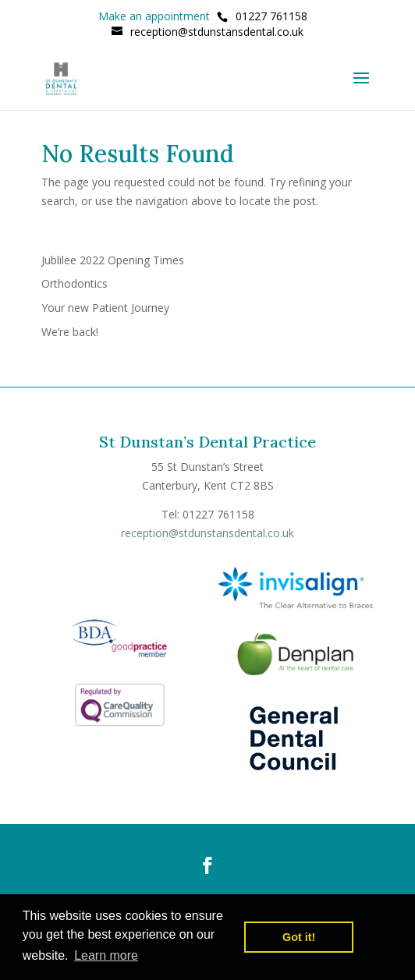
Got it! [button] (299, 937)
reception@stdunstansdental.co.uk (207, 533)
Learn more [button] (106, 955)
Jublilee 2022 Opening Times (113, 260)
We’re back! (70, 332)
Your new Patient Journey (105, 308)
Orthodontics (74, 283)
